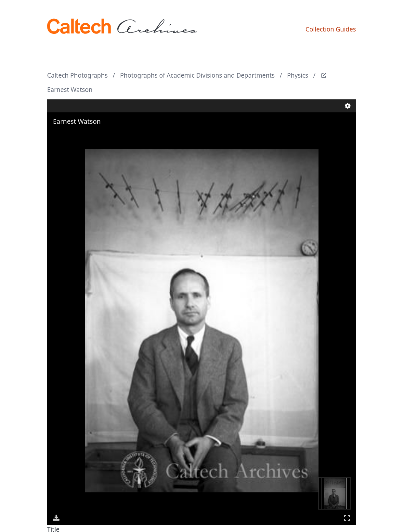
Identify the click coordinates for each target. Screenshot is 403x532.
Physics (298, 75)
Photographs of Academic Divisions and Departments (197, 75)
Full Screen (347, 518)
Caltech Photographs (77, 75)
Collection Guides (331, 29)
